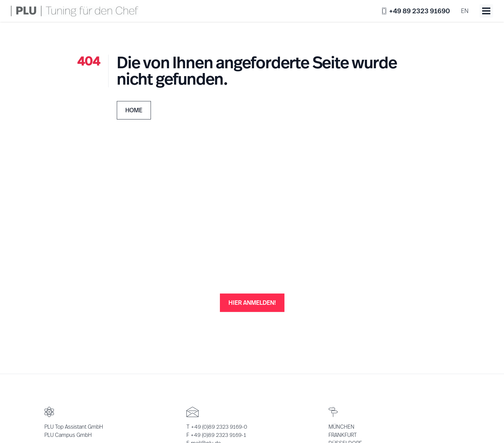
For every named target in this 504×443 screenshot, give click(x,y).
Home (134, 110)
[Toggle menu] (486, 11)
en (465, 11)
